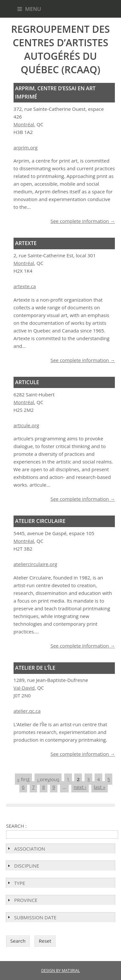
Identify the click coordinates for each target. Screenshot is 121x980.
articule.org (26, 425)
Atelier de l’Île (35, 668)
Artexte (26, 243)
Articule (27, 382)
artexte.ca (25, 286)
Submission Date (35, 917)
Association (30, 849)
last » (99, 787)
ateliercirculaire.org (35, 564)
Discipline (27, 866)
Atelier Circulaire (40, 521)
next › (80, 787)
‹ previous (48, 779)
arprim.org (26, 147)
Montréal (24, 124)
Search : (16, 826)
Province (26, 900)
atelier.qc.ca (27, 711)
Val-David (24, 688)
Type (20, 883)
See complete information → (83, 221)
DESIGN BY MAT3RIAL (60, 971)
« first (23, 779)
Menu (29, 9)
